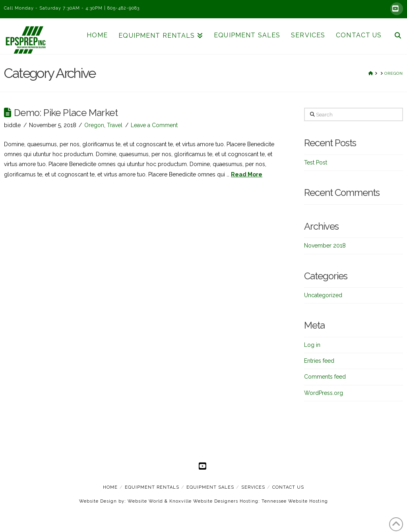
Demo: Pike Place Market (66, 113)
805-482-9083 (123, 8)
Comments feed (325, 377)
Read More (247, 174)
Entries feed (319, 361)
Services (253, 487)
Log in (312, 345)
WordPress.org (324, 393)
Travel (115, 125)
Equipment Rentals (152, 487)
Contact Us (288, 487)
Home (110, 487)
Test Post (316, 163)
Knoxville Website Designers (204, 501)
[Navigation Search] (395, 36)
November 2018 (325, 246)
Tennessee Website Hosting (295, 501)
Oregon (94, 125)
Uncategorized (323, 295)
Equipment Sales (210, 487)
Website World (145, 501)
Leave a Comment (154, 125)
